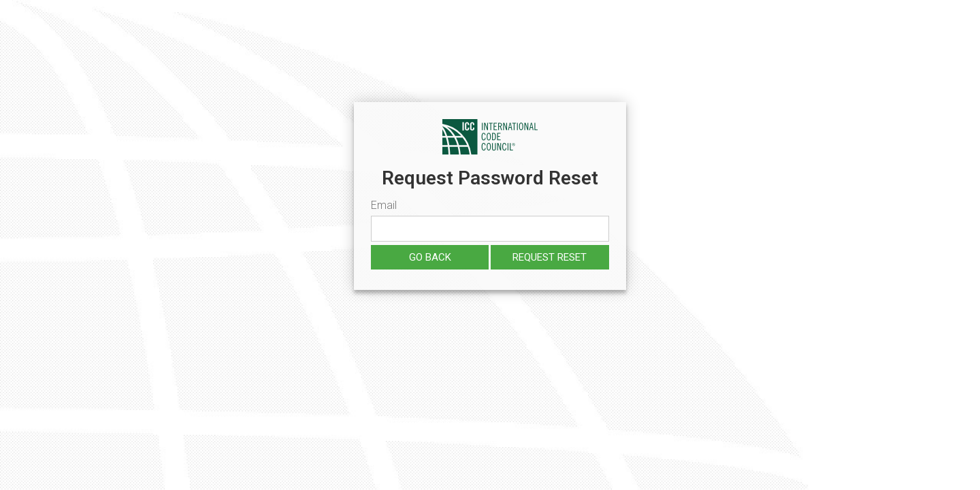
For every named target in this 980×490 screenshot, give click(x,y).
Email (384, 205)
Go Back (430, 257)
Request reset (550, 257)
